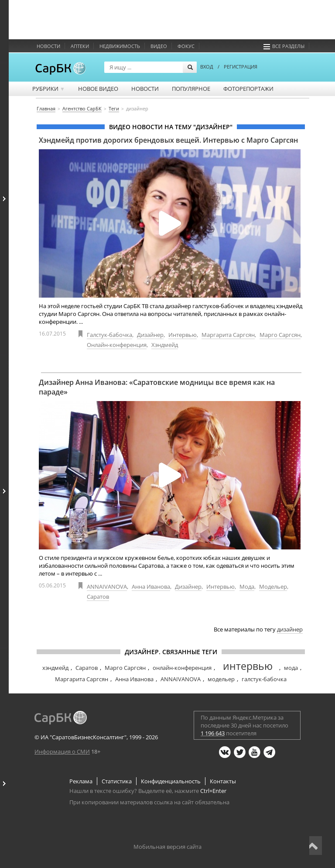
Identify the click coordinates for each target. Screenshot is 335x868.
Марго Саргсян (280, 335)
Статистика (117, 781)
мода (291, 668)
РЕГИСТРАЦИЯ (241, 67)
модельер (221, 679)
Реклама (81, 781)
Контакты (223, 781)
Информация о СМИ (62, 751)
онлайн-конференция (182, 668)
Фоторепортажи (248, 89)
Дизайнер (150, 335)
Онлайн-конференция (117, 345)
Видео (159, 46)
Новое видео (98, 89)
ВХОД (207, 67)
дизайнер (290, 629)
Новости (48, 46)
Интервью (183, 335)
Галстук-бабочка (109, 335)
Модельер (273, 587)
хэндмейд (55, 668)
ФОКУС (186, 46)
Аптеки (80, 46)
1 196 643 (213, 733)
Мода (247, 587)
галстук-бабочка (264, 679)
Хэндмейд (165, 345)
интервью (248, 666)
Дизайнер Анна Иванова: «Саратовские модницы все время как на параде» (157, 387)
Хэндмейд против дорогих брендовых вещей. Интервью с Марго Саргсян (168, 140)
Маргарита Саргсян (228, 335)
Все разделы (284, 46)
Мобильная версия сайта (167, 847)
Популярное (191, 89)
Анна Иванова (151, 587)
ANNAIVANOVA (107, 587)
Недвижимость (120, 46)
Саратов (98, 597)
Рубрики (49, 89)
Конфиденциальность (171, 781)
